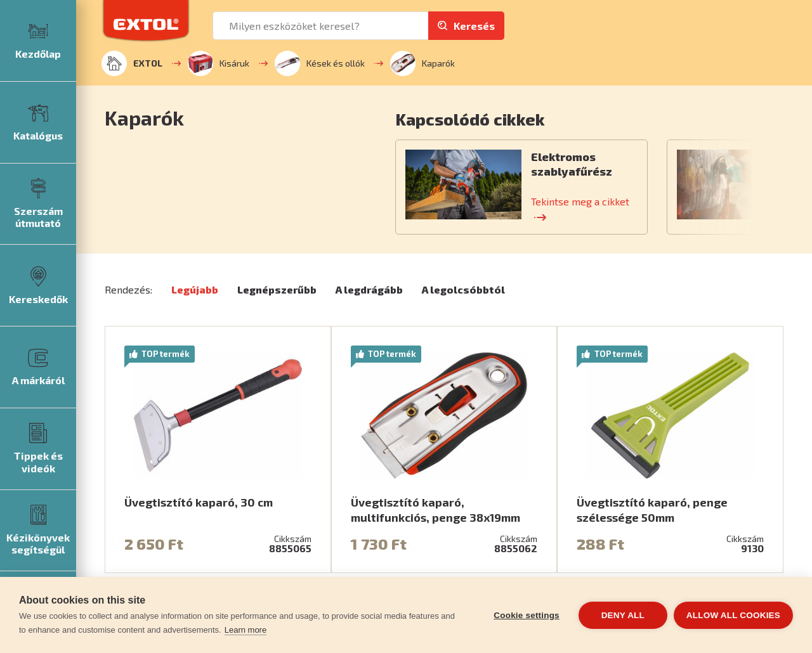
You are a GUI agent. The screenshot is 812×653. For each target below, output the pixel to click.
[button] (607, 119)
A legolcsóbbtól (463, 289)
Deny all (623, 615)
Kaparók (422, 63)
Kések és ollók (320, 63)
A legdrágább (369, 289)
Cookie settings (527, 615)
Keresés (474, 26)
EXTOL (132, 63)
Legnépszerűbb (277, 289)
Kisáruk (219, 63)
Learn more (246, 630)
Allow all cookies (733, 615)
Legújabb (195, 289)
